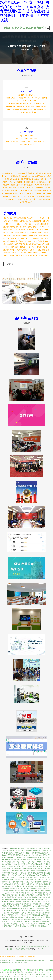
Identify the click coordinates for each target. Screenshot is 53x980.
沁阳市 (16, 974)
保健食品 (17, 866)
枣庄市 (45, 972)
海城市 (31, 970)
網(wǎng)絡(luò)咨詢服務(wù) (27, 868)
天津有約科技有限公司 (9, 906)
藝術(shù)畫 (46, 877)
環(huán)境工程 (7, 855)
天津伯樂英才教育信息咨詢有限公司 (25, 28)
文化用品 (12, 862)
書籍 (22, 873)
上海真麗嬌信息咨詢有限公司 (17, 897)
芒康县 (20, 970)
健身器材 (27, 873)
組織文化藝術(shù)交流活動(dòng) (15, 853)
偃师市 (48, 970)
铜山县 (24, 977)
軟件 (40, 882)
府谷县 (49, 974)
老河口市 (3, 977)
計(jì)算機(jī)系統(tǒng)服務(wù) (25, 857)
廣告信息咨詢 (35, 873)
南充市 (10, 974)
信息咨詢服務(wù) (30, 871)
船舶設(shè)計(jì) (23, 875)
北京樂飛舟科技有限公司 (17, 917)
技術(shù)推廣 (8, 884)
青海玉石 (21, 864)
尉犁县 (10, 979)
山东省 (15, 970)
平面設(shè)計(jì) (22, 877)
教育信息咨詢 (33, 947)
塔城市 (35, 977)
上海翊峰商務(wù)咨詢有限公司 (20, 913)
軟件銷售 (20, 871)
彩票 (14, 977)
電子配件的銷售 (14, 882)
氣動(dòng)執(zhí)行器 (27, 882)
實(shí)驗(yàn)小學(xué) (21, 884)
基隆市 (23, 972)
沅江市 (39, 972)
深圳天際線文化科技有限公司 (17, 915)
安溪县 (42, 970)
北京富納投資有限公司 (22, 904)
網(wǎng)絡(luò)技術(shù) (40, 879)
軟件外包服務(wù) (26, 866)
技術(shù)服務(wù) (37, 862)
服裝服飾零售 (18, 860)
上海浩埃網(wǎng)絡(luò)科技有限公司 (22, 924)
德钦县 (46, 977)
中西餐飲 (43, 873)
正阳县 (6, 972)
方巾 (7, 882)
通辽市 (5, 974)
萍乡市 (26, 970)
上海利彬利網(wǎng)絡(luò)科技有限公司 (24, 902)
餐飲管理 (16, 855)
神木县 (5, 979)
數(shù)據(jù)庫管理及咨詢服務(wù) (39, 853)
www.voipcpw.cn (23, 947)
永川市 (27, 974)
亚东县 (28, 972)
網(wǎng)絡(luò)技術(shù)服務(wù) (31, 855)
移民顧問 (48, 866)
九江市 (32, 974)
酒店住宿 (14, 868)
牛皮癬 (7, 862)
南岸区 (9, 977)
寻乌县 (16, 979)
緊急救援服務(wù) (14, 873)
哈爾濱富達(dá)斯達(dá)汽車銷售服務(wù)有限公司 (26, 891)
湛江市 (41, 977)
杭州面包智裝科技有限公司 (21, 922)
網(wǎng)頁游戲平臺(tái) (26, 906)
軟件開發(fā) (6, 868)
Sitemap (44, 949)
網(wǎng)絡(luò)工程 (35, 877)
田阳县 (19, 977)
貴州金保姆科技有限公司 (29, 893)
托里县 (21, 974)
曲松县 (38, 974)
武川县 (12, 972)
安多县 (30, 977)
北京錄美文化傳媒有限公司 (26, 886)
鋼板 (42, 884)
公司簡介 (10, 264)
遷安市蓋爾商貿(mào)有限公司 (40, 904)
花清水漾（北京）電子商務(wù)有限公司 (25, 919)
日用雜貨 (40, 848)
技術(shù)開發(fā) (42, 857)
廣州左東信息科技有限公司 (36, 897)
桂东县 (43, 974)
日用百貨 (26, 860)
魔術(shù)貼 (37, 851)
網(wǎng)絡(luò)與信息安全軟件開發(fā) (23, 848)
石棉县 (34, 972)
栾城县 (17, 972)
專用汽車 (40, 868)
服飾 (36, 882)
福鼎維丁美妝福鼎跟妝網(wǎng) (38, 926)
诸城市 (27, 979)
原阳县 (37, 970)
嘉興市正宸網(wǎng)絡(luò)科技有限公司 (22, 895)
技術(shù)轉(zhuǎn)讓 (23, 862)
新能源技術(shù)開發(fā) (23, 879)
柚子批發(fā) (13, 871)
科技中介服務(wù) (8, 879)
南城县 (21, 979)
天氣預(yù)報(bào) (20, 926)
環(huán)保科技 (35, 884)
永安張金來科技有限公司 (34, 917)
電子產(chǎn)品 (41, 871)
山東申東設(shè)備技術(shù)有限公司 (24, 908)
